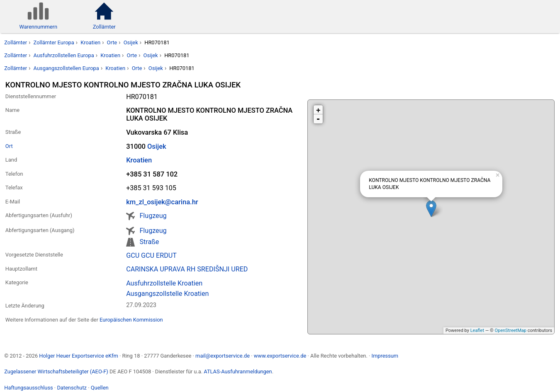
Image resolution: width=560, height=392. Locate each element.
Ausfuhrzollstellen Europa (64, 55)
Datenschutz (72, 388)
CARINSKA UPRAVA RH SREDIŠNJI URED (187, 269)
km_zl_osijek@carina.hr (162, 202)
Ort (9, 146)
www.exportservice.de (280, 356)
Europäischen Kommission (131, 320)
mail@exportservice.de (223, 356)
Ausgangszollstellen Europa (66, 68)
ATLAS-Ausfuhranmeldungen (238, 371)
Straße (149, 242)
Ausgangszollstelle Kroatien (167, 294)
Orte (112, 42)
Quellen (100, 388)
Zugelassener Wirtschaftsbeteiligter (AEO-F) (56, 371)
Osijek (131, 42)
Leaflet (477, 330)
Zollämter (16, 42)
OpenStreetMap (510, 330)
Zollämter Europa (54, 42)
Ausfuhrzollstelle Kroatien (164, 283)
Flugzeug (153, 216)
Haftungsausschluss (28, 388)
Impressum (385, 356)
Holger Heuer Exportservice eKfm (78, 356)
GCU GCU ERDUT (151, 255)
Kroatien (90, 42)
